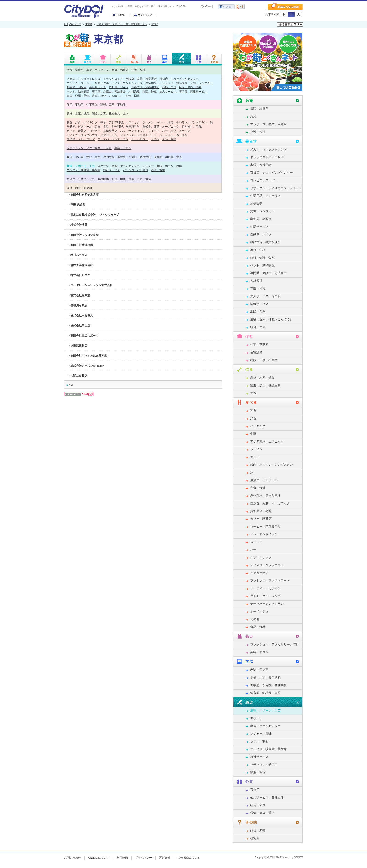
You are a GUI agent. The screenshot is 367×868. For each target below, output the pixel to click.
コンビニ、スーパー (79, 83)
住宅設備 (92, 104)
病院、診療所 (75, 70)
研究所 (88, 188)
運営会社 (165, 858)
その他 (155, 139)
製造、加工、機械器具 (106, 113)
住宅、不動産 (75, 104)
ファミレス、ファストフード (138, 135)
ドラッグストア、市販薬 (119, 79)
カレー (161, 122)
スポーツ (103, 166)
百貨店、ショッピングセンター (179, 79)
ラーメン (148, 122)
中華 (103, 122)
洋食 (78, 122)
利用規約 (122, 858)
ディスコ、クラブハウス (82, 135)
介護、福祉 (138, 70)
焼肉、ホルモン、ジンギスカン (187, 122)
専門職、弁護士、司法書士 (109, 91)
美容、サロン (123, 148)
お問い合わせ (73, 858)
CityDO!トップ (73, 25)
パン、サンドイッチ (133, 131)
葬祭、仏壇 (169, 87)
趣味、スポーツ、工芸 (81, 166)
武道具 (155, 25)
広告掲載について (189, 858)
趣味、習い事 (75, 157)
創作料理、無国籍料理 (126, 126)
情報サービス (198, 91)
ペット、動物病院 (78, 91)
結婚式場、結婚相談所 (145, 87)
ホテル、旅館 (173, 166)
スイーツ (154, 131)
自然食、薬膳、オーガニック (161, 126)
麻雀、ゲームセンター (126, 166)
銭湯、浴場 (158, 170)
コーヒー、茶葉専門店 (103, 131)
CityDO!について (99, 858)
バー (165, 131)
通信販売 (182, 83)
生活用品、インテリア (159, 83)
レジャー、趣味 (152, 166)
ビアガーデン (109, 135)
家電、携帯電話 (147, 79)
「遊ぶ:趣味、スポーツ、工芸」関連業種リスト (122, 25)
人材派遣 (134, 91)
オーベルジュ (140, 139)
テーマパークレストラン (113, 139)
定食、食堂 (102, 126)
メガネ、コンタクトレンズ (84, 79)
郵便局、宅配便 (77, 87)
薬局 (89, 70)
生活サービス (98, 87)
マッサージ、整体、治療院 (112, 70)
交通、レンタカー (202, 83)
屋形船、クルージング (81, 139)
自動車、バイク (119, 87)
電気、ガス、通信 (140, 179)
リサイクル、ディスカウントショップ (119, 83)
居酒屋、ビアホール (79, 126)
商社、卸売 (74, 188)
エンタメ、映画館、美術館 (84, 170)
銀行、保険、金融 (190, 87)
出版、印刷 (74, 96)
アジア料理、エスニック (124, 122)
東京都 (89, 25)
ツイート (208, 6)
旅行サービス (112, 170)
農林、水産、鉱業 (78, 113)
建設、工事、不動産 (113, 104)
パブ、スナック (180, 131)
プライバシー (143, 858)
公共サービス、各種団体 (93, 179)
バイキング (91, 122)
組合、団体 (133, 96)
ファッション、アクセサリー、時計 (89, 148)
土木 (126, 113)
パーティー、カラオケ (173, 135)
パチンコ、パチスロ (136, 170)
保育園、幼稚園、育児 (168, 157)
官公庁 (71, 179)
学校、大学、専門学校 (100, 157)
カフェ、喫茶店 (77, 131)
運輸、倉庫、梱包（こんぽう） (103, 96)
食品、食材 (169, 139)
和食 (70, 122)
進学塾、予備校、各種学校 (134, 157)
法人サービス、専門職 (173, 91)
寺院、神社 (150, 91)
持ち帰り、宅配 (192, 126)
